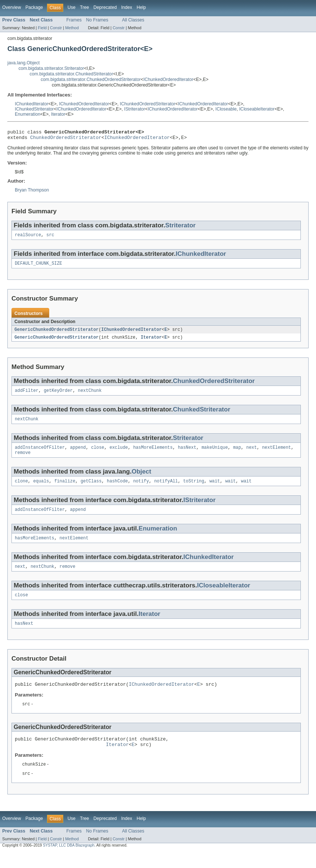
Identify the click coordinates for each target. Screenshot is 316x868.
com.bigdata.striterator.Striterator (51, 68)
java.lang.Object (23, 63)
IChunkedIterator (32, 104)
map (237, 454)
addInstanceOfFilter (40, 454)
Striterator (180, 228)
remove (23, 460)
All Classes (133, 20)
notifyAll (166, 489)
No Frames (97, 20)
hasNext (187, 454)
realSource (28, 238)
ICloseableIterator (257, 109)
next (251, 454)
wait (215, 489)
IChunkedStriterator (34, 109)
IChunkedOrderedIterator (168, 79)
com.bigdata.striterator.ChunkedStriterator (71, 74)
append (78, 454)
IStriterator (135, 109)
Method (72, 28)
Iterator (58, 114)
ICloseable (226, 109)
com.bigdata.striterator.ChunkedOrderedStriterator (91, 79)
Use (71, 7)
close (98, 454)
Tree (85, 7)
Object (142, 479)
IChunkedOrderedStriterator (148, 104)
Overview (12, 7)
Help (141, 7)
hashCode (117, 489)
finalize (65, 489)
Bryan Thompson (32, 192)
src (50, 238)
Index (127, 7)
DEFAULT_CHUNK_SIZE (38, 267)
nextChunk (90, 396)
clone (21, 489)
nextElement (276, 454)
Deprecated (105, 7)
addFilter (27, 396)
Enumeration (28, 114)
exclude (119, 454)
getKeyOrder (58, 396)
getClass (91, 489)
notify (141, 489)
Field (42, 28)
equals (41, 489)
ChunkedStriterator (201, 415)
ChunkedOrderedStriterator (66, 139)
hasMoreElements (153, 454)
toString (194, 489)
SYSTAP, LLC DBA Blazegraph (69, 862)
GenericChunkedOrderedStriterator (56, 333)
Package (34, 7)
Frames (74, 20)
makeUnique (215, 454)
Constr (56, 28)
